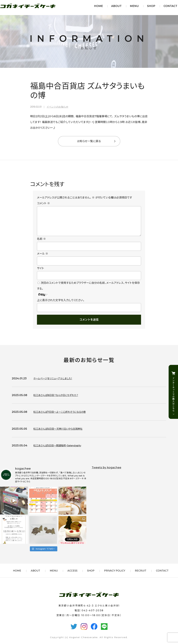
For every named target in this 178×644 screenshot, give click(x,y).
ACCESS (72, 576)
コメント (43, 203)
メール (43, 258)
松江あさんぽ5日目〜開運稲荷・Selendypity (60, 450)
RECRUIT (141, 576)
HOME (98, 6)
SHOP (151, 6)
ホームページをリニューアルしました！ (55, 383)
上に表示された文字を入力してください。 (61, 305)
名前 (41, 244)
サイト (41, 273)
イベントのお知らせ (57, 107)
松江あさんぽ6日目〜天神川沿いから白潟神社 (61, 434)
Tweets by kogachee (106, 472)
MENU (134, 6)
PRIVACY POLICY (115, 576)
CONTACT (170, 6)
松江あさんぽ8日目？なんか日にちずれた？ (59, 400)
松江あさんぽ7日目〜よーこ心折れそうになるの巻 (63, 417)
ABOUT (116, 6)
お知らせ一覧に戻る (89, 141)
